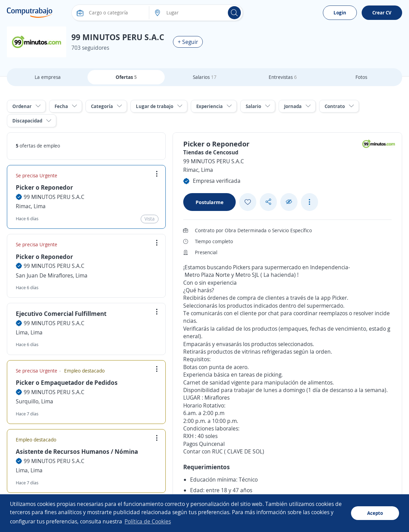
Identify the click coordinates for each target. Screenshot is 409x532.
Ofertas (126, 77)
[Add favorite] (248, 202)
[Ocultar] (289, 202)
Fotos (361, 77)
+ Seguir (188, 42)
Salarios (205, 77)
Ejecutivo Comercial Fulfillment (61, 314)
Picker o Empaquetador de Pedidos (67, 382)
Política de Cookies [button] (148, 521)
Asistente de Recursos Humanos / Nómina (77, 451)
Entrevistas (283, 77)
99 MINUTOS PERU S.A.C (54, 197)
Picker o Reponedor (44, 187)
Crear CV (382, 13)
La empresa (48, 77)
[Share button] (268, 202)
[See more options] (309, 202)
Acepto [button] (375, 513)
